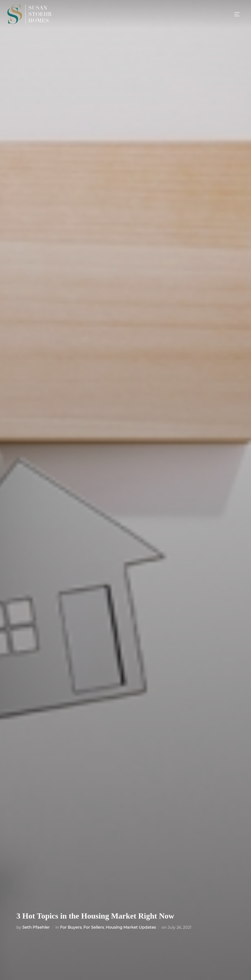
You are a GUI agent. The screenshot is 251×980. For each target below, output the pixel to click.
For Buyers (71, 927)
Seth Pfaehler (36, 927)
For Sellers (94, 927)
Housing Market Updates (131, 927)
